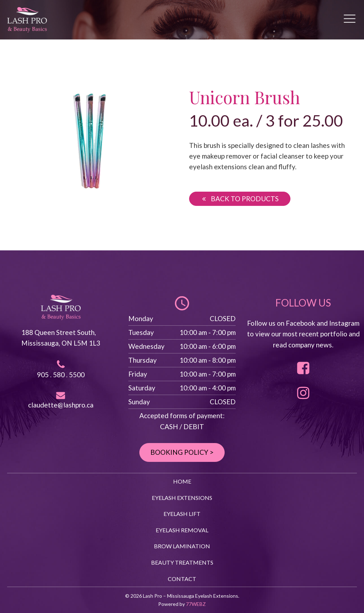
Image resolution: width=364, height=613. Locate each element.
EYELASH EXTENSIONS (182, 498)
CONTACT (182, 579)
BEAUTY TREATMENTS (182, 562)
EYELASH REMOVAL (182, 530)
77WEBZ (196, 604)
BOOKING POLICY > (182, 452)
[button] (240, 199)
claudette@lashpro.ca (61, 405)
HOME (182, 481)
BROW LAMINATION (182, 546)
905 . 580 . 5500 (61, 375)
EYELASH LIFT (182, 514)
